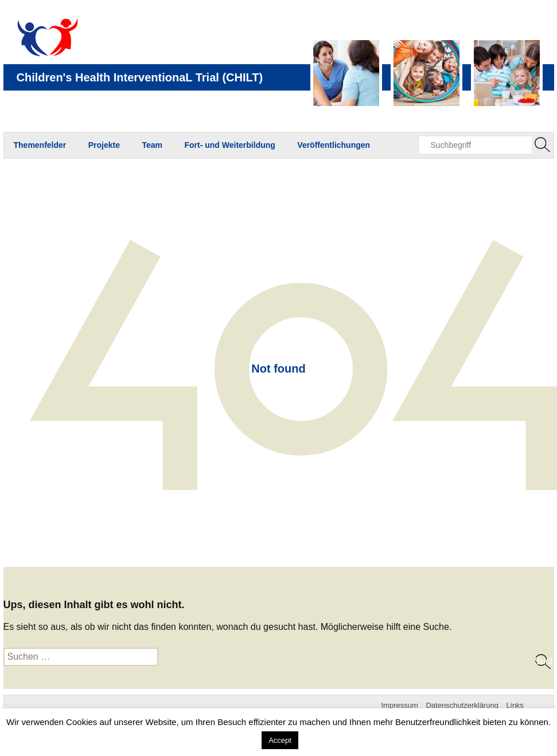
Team (152, 145)
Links (515, 705)
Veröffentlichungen (334, 145)
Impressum (400, 705)
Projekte (104, 145)
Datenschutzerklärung (462, 705)
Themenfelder (40, 145)
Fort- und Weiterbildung (229, 145)
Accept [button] (280, 740)
